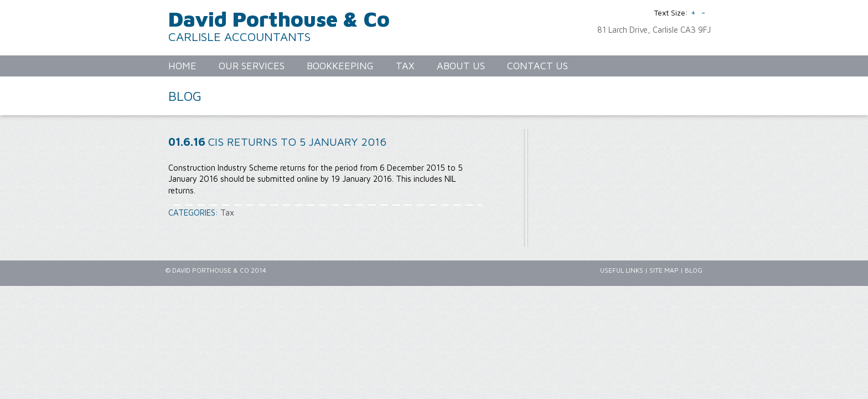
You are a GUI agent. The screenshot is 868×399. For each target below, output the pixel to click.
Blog (694, 270)
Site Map (664, 270)
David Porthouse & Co (279, 19)
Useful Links (622, 270)
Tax (227, 213)
